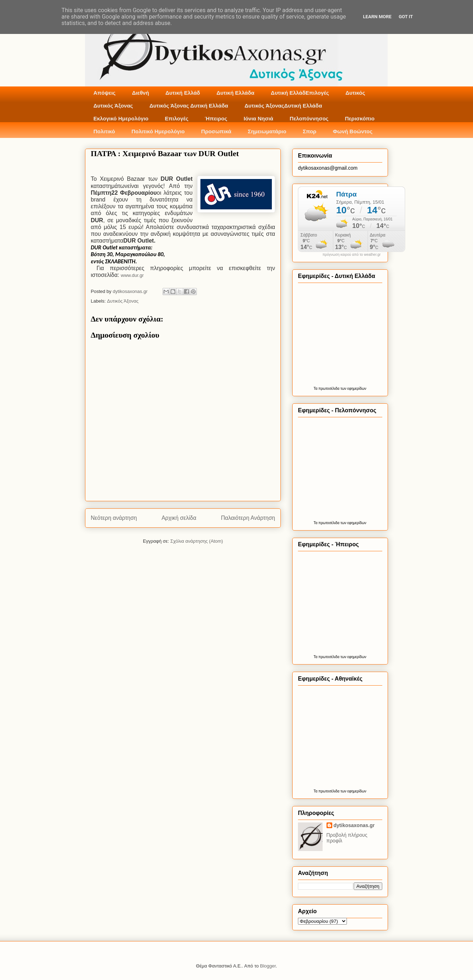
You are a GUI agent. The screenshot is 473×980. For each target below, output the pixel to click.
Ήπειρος (216, 118)
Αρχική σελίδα (179, 518)
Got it (406, 17)
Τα (316, 389)
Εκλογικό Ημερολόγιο (121, 118)
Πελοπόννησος (309, 118)
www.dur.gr (132, 275)
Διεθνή (140, 93)
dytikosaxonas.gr (354, 825)
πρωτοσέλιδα (329, 389)
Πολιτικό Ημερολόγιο (158, 131)
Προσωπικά (216, 131)
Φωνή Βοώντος (353, 131)
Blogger (268, 966)
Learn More (377, 17)
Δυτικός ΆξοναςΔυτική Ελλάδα (283, 106)
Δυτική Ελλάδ (183, 93)
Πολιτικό (104, 131)
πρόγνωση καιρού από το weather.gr (352, 255)
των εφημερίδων (353, 389)
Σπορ (309, 131)
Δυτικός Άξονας (113, 106)
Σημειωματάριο (267, 131)
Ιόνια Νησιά (258, 118)
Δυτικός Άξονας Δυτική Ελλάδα (189, 106)
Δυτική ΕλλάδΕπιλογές (300, 93)
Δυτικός (355, 93)
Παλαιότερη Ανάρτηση (248, 518)
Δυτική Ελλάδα (235, 93)
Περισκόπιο (360, 118)
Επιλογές (176, 118)
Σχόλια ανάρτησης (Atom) (197, 541)
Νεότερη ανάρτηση (114, 518)
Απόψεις (105, 93)
